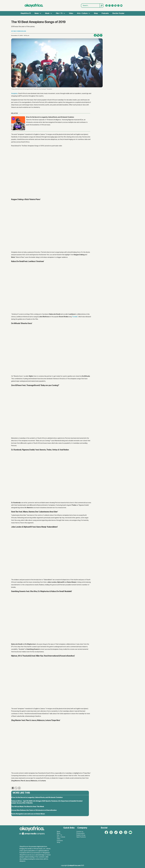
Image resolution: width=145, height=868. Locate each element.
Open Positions (81, 837)
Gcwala (75, 317)
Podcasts (105, 13)
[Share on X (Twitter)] (98, 35)
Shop (96, 13)
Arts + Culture (82, 13)
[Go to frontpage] (34, 6)
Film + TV (59, 13)
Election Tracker (118, 13)
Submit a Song (81, 835)
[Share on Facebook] (95, 35)
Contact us (80, 832)
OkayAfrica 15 (26, 13)
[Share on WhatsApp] (101, 35)
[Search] (102, 6)
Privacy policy (80, 833)
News (37, 13)
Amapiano (14, 94)
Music (47, 13)
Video (71, 13)
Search (81, 4)
